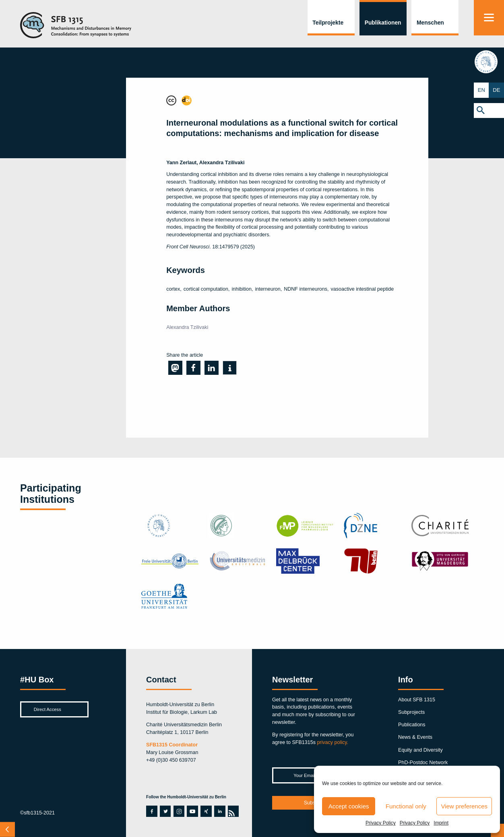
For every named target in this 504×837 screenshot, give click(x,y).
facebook (151, 811)
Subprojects (411, 712)
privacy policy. (333, 742)
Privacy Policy (381, 823)
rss (232, 811)
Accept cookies (349, 806)
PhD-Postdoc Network (423, 763)
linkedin (219, 811)
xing (205, 811)
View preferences (464, 806)
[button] (489, 110)
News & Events (415, 737)
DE (497, 90)
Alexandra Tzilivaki (187, 327)
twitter (165, 811)
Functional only (406, 806)
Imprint (441, 823)
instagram (179, 811)
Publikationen (383, 23)
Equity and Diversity (420, 750)
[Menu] (489, 18)
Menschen (430, 23)
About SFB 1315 (417, 700)
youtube (191, 811)
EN (481, 90)
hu (489, 62)
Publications (412, 725)
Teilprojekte (328, 23)
